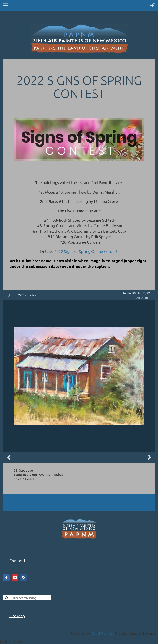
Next (149, 457)
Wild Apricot (103, 633)
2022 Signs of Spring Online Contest (86, 251)
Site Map (17, 616)
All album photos (9, 295)
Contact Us (19, 560)
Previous (9, 457)
